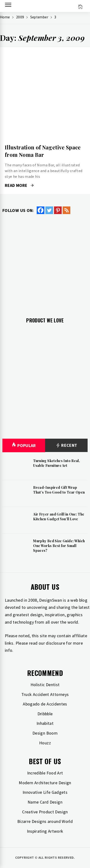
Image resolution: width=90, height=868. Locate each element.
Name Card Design (45, 802)
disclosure (55, 643)
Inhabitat (45, 723)
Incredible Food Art (45, 773)
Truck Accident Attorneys (45, 694)
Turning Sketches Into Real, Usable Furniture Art (57, 463)
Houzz (45, 743)
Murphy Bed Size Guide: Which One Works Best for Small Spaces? (59, 546)
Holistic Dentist (45, 685)
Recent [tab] (66, 445)
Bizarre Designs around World (45, 821)
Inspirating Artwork (45, 831)
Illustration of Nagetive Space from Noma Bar (43, 151)
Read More (19, 185)
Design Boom (45, 733)
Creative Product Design (45, 812)
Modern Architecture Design (45, 783)
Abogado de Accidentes (45, 704)
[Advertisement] (45, 262)
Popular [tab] (24, 445)
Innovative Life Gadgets (45, 792)
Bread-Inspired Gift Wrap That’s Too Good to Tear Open (59, 490)
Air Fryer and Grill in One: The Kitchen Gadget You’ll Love (59, 517)
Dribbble (45, 714)
